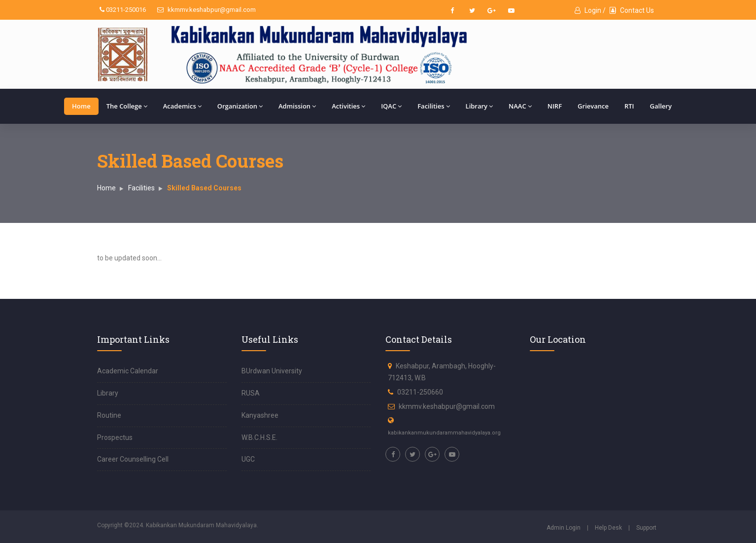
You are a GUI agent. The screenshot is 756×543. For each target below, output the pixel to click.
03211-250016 (123, 10)
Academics (182, 106)
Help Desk (608, 528)
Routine (109, 415)
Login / (590, 10)
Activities (348, 106)
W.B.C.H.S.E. (259, 437)
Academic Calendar (128, 371)
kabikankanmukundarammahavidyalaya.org (444, 433)
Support (646, 528)
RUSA (251, 393)
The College (127, 106)
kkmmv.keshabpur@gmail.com (206, 10)
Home (81, 106)
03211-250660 (420, 392)
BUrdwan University (272, 371)
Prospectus (115, 437)
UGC (248, 459)
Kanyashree (260, 415)
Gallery (661, 106)
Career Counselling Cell (133, 459)
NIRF (555, 106)
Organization (240, 106)
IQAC (391, 106)
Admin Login (564, 528)
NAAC (520, 106)
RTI (629, 106)
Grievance (593, 106)
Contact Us (632, 10)
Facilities (433, 106)
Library (480, 106)
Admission (297, 106)
